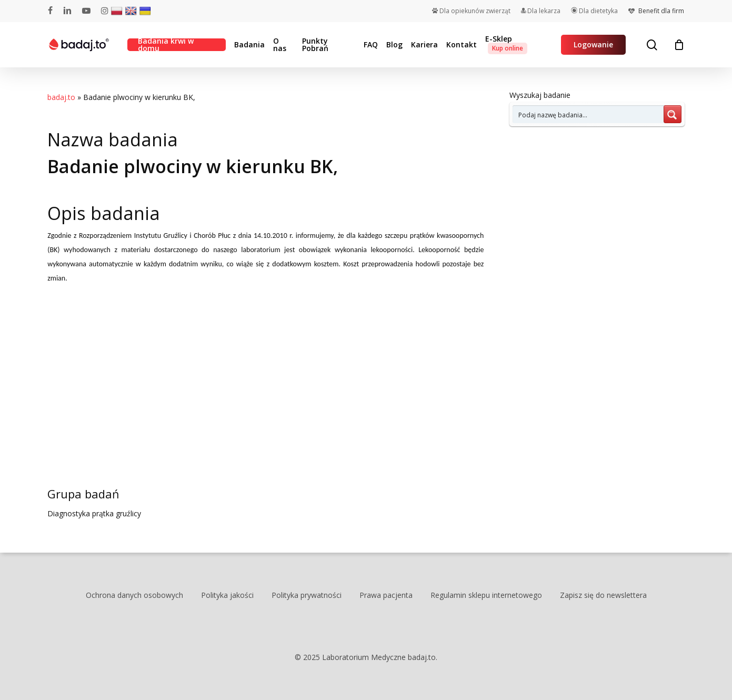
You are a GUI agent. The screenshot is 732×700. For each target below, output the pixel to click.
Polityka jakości (227, 595)
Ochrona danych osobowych (134, 595)
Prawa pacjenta (386, 595)
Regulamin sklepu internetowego (486, 595)
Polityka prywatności (307, 595)
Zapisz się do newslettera (603, 595)
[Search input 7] (589, 114)
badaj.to (61, 97)
